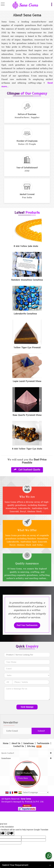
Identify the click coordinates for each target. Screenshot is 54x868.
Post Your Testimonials (27, 625)
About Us (16, 743)
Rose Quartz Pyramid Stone (27, 415)
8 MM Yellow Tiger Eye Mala (27, 449)
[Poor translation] (10, 833)
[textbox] (27, 655)
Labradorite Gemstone (25, 314)
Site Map (31, 746)
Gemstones (29, 743)
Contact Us (19, 746)
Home (6, 743)
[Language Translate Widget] (36, 792)
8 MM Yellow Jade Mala (26, 246)
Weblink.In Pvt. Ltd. (34, 802)
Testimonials (43, 743)
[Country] (27, 675)
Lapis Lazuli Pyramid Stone (27, 381)
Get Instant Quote (27, 470)
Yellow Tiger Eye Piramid (27, 348)
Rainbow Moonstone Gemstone (27, 280)
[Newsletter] (17, 731)
